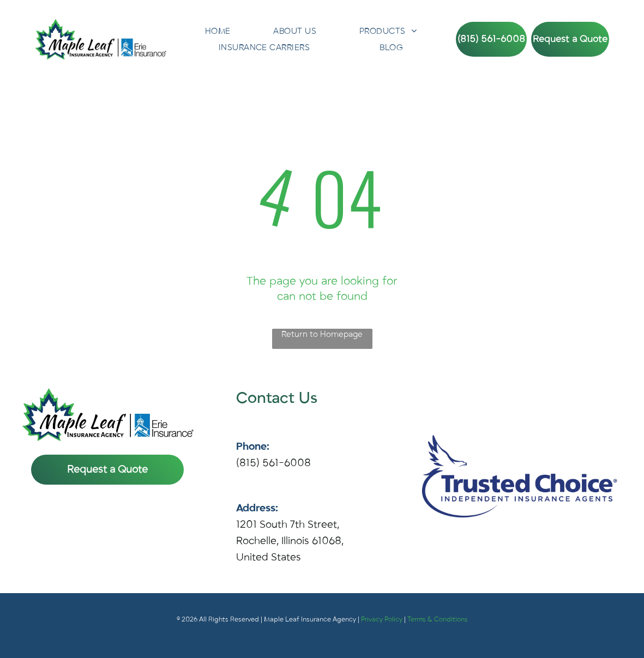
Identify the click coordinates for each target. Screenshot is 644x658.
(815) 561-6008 (273, 463)
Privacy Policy (382, 619)
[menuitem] (218, 31)
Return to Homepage (322, 334)
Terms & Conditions (438, 619)
